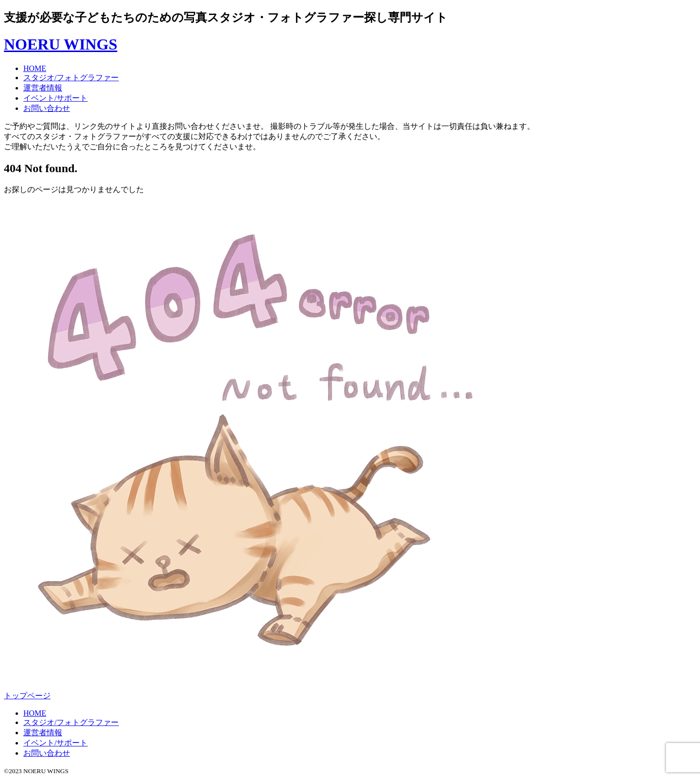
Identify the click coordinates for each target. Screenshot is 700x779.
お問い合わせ (47, 108)
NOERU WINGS (61, 44)
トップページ (27, 696)
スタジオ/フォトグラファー (71, 78)
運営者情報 (43, 88)
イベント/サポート (55, 98)
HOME (35, 68)
